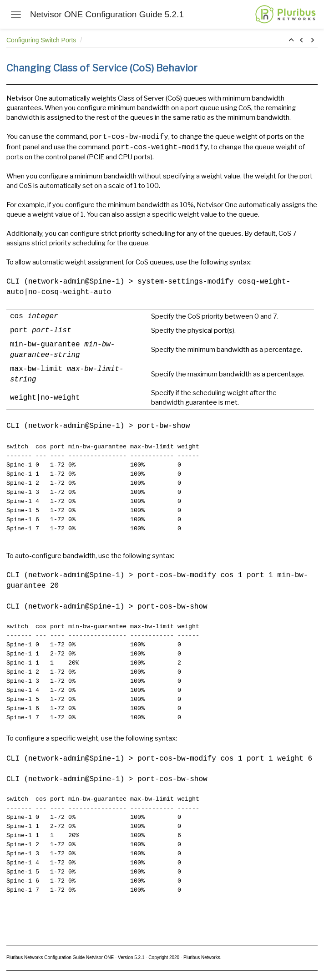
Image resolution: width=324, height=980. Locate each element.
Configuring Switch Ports (42, 40)
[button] (291, 41)
